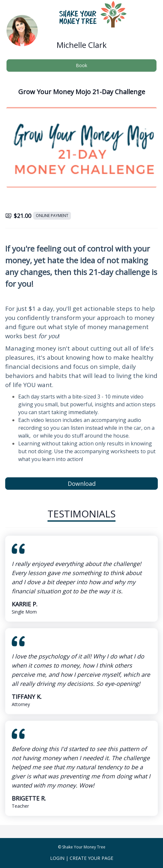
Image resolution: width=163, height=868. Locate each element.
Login (57, 858)
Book (81, 65)
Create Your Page (91, 858)
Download (82, 484)
